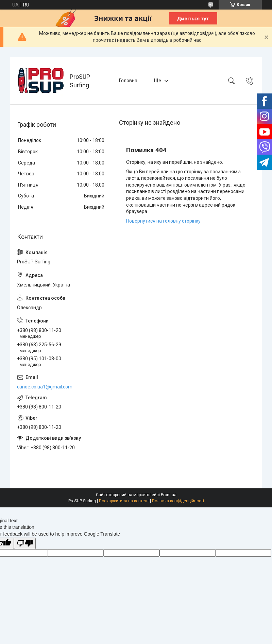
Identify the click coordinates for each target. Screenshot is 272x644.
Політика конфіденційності (178, 501)
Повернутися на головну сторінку (163, 221)
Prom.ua (169, 495)
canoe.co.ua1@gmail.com (45, 387)
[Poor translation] (25, 544)
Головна (128, 81)
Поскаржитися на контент (124, 501)
